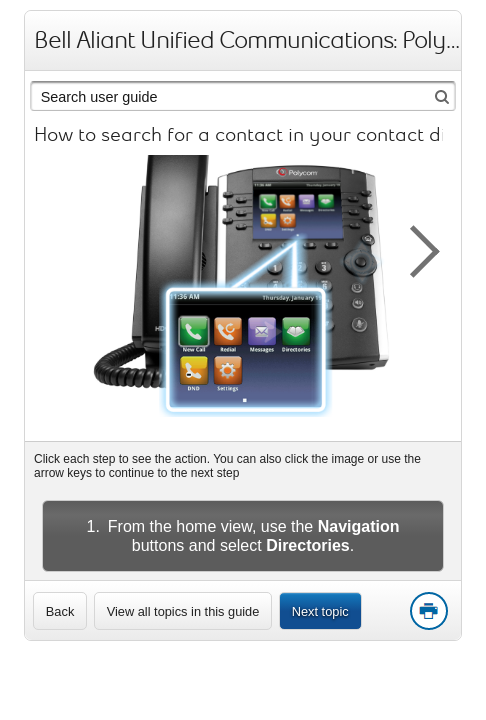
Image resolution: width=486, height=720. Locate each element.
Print (428, 612)
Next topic (320, 611)
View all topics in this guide (183, 611)
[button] (414, 248)
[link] (60, 611)
